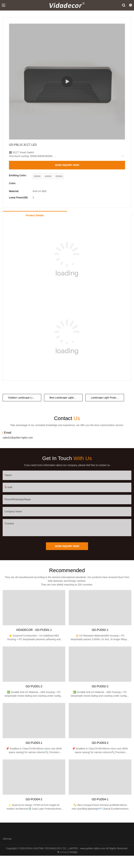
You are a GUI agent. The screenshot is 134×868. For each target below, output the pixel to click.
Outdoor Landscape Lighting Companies (25, 398)
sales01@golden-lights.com (18, 438)
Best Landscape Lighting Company (66, 398)
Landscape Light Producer (105, 398)
